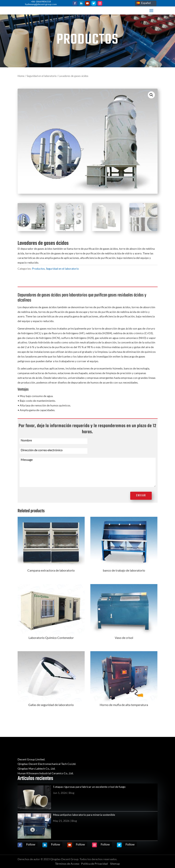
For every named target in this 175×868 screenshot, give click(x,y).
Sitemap (115, 864)
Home (21, 76)
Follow (31, 844)
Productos (38, 269)
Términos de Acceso (67, 864)
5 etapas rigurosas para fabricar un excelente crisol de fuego (89, 787)
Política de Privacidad (94, 864)
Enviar (141, 496)
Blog (72, 793)
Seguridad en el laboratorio (42, 76)
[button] (151, 95)
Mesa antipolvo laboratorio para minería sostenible (84, 815)
